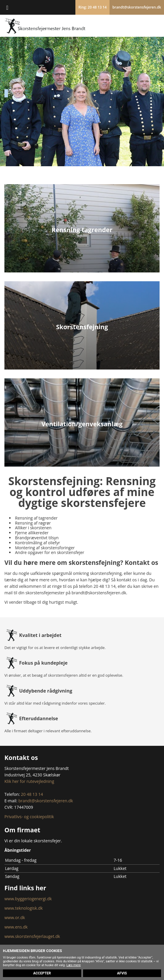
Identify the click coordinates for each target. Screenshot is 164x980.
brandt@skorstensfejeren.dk (137, 7)
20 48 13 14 (104, 586)
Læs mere (74, 965)
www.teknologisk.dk (24, 908)
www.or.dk (15, 917)
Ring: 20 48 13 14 (92, 7)
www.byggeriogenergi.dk (28, 899)
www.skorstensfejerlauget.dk (32, 936)
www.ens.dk (16, 927)
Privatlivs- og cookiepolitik (29, 817)
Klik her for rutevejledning (29, 781)
